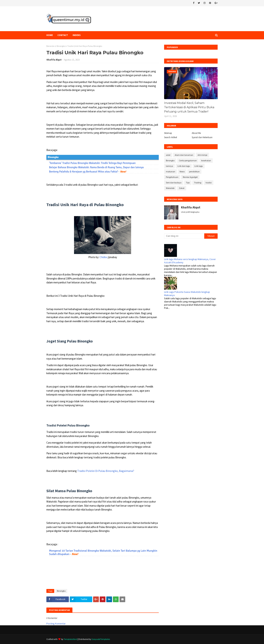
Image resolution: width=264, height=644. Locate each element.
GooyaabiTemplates (101, 639)
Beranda (50, 46)
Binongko (61, 46)
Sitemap (168, 133)
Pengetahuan (172, 177)
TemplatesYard (70, 639)
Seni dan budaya (174, 183)
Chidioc (104, 257)
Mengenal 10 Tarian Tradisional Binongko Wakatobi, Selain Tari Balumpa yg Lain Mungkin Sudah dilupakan (103, 552)
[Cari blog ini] (184, 236)
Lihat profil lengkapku (190, 212)
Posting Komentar (56, 624)
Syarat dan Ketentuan (202, 137)
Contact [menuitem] (63, 35)
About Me (196, 133)
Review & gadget (190, 177)
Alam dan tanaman (184, 155)
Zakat (182, 188)
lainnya (169, 166)
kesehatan (206, 160)
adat (168, 155)
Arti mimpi (202, 155)
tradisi (209, 183)
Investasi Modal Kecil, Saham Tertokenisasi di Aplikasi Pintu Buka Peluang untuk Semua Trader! (189, 107)
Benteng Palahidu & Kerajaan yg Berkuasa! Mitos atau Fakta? (83, 172)
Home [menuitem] (50, 35)
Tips (188, 183)
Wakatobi (170, 188)
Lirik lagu (199, 166)
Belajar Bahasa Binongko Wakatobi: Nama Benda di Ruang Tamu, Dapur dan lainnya (96, 167)
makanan (171, 172)
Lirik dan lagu (184, 166)
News (182, 172)
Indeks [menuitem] (77, 35)
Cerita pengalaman (188, 160)
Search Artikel (171, 137)
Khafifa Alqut (54, 60)
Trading (198, 183)
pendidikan (194, 172)
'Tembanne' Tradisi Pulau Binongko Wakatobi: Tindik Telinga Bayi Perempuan (92, 163)
